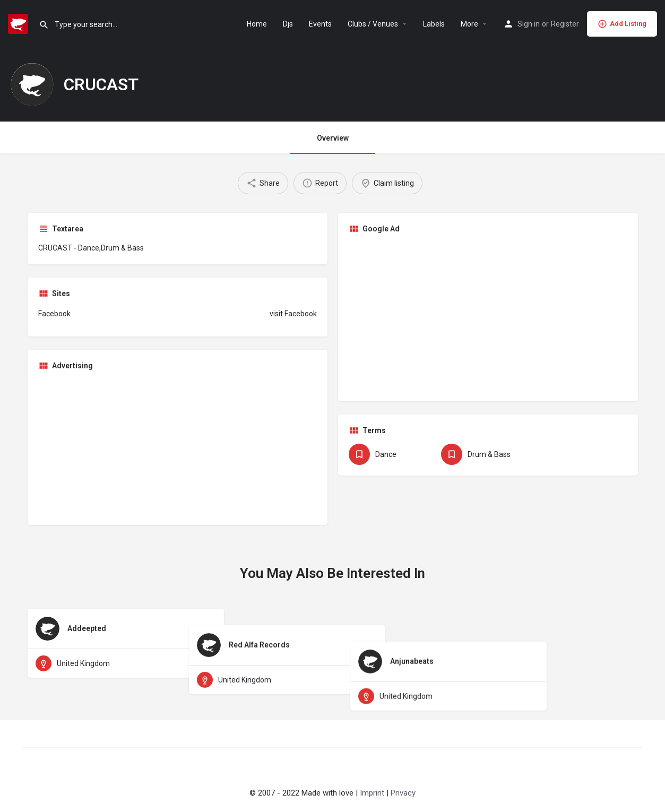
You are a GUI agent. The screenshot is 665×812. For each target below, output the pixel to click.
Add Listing (622, 24)
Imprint (372, 793)
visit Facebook (293, 314)
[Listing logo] (32, 84)
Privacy (403, 793)
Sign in (529, 24)
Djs (288, 24)
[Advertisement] (488, 316)
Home (257, 24)
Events (320, 24)
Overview (333, 138)
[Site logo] (19, 23)
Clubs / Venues (373, 24)
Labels (434, 24)
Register (565, 24)
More (469, 24)
